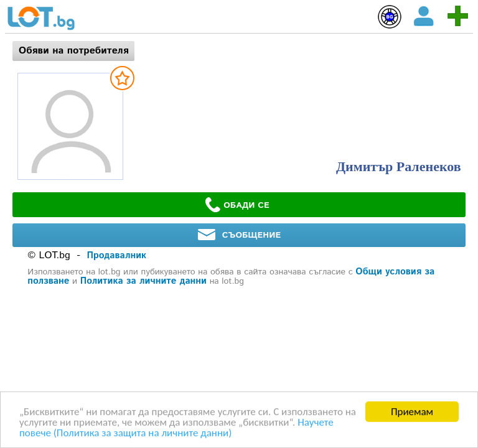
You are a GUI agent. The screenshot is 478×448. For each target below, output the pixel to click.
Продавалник (116, 255)
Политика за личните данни (143, 281)
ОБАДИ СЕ (237, 205)
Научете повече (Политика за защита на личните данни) (176, 428)
